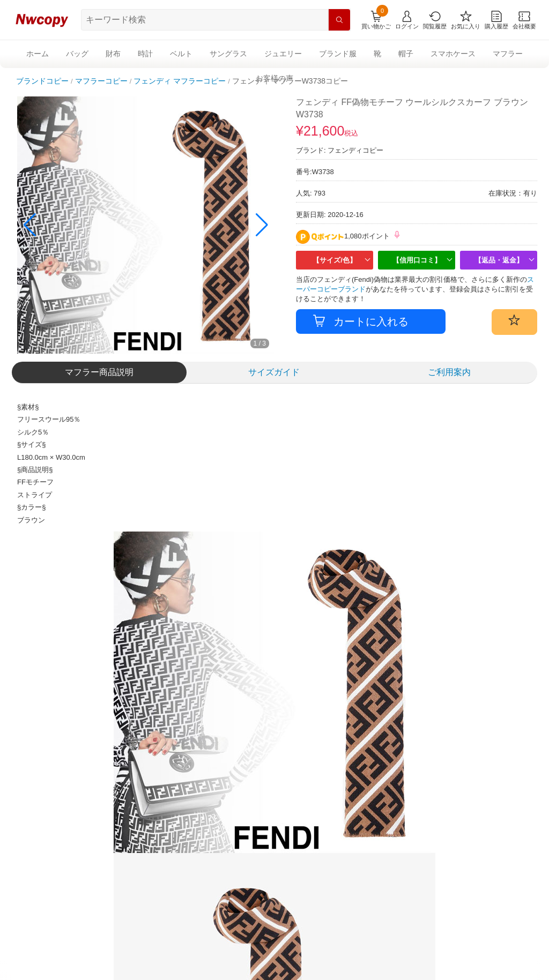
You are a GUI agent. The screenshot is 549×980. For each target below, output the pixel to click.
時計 (145, 54)
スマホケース (453, 54)
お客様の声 (274, 78)
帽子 (406, 54)
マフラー (508, 54)
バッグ (77, 54)
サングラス (228, 54)
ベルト (181, 54)
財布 (113, 54)
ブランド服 (338, 54)
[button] (262, 225)
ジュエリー (283, 54)
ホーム (38, 54)
